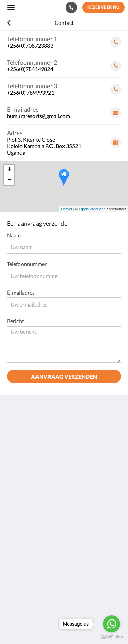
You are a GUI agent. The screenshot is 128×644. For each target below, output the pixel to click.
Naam (14, 235)
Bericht (15, 321)
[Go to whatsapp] (112, 624)
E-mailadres (21, 292)
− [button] (9, 180)
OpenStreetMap (93, 209)
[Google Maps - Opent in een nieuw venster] (64, 140)
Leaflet (67, 209)
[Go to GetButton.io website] (112, 637)
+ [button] (9, 170)
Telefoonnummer (27, 264)
